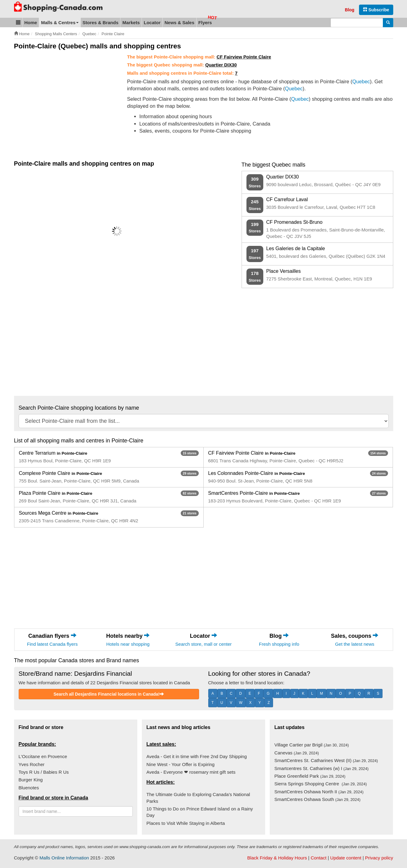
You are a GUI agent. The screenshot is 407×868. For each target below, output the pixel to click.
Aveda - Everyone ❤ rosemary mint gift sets (191, 772)
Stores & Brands (101, 23)
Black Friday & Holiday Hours (277, 858)
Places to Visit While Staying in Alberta (186, 823)
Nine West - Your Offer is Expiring (181, 764)
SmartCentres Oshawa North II (319, 792)
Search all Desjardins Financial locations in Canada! (109, 694)
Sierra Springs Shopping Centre (320, 784)
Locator (152, 23)
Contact (319, 858)
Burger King (31, 780)
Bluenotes (29, 788)
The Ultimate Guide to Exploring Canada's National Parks (198, 798)
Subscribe (376, 10)
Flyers (205, 23)
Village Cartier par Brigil (312, 745)
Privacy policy (379, 858)
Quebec (361, 81)
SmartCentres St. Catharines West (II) (326, 760)
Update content (346, 858)
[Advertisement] (65, 100)
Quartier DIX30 (221, 65)
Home (31, 23)
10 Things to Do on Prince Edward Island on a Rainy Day (200, 812)
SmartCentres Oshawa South (317, 799)
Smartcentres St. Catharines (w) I (321, 768)
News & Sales (179, 23)
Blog (350, 10)
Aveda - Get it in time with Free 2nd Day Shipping (197, 756)
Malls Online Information (64, 858)
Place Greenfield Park (310, 776)
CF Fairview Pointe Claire (244, 57)
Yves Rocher (32, 764)
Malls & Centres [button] (60, 23)
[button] (18, 23)
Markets (131, 23)
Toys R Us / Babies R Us (44, 772)
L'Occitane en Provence (43, 756)
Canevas (297, 753)
